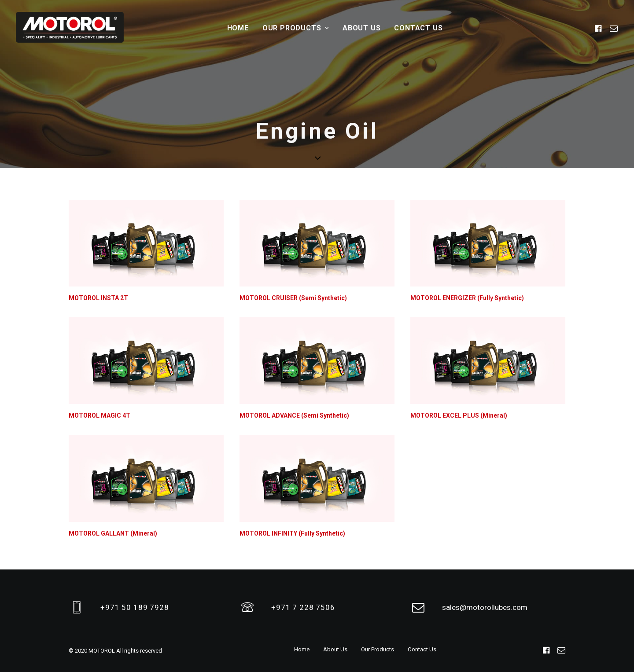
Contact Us (418, 28)
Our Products (296, 28)
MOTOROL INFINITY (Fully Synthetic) (292, 533)
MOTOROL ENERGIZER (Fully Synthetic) (467, 298)
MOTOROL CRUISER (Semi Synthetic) (293, 298)
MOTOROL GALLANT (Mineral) (113, 533)
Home (238, 28)
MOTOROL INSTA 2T (98, 298)
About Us (361, 28)
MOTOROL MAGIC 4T (100, 415)
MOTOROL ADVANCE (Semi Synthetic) (294, 415)
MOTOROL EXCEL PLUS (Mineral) (459, 415)
